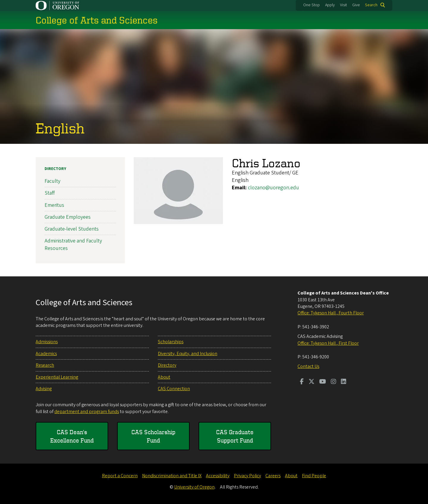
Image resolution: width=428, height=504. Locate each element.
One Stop (311, 5)
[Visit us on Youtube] (323, 382)
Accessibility (218, 476)
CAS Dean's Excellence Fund (72, 436)
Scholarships (171, 342)
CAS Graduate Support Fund (235, 436)
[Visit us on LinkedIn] (344, 382)
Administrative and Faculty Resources (73, 245)
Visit (343, 5)
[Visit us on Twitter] (311, 382)
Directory (55, 169)
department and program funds (87, 412)
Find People (314, 476)
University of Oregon (194, 487)
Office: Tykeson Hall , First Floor (328, 343)
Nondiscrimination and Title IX (172, 476)
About (164, 377)
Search (371, 5)
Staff (50, 193)
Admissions (47, 342)
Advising (44, 389)
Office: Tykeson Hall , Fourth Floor (331, 313)
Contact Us (308, 366)
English (60, 128)
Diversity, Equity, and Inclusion (188, 354)
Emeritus (54, 205)
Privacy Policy (247, 476)
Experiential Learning (57, 377)
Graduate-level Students (72, 229)
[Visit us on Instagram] (333, 382)
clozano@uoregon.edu (273, 188)
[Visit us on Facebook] (302, 382)
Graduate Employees (68, 217)
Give (356, 5)
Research (45, 365)
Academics (46, 354)
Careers (273, 476)
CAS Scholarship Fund (153, 436)
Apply (330, 5)
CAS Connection (174, 389)
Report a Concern (120, 476)
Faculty (52, 181)
